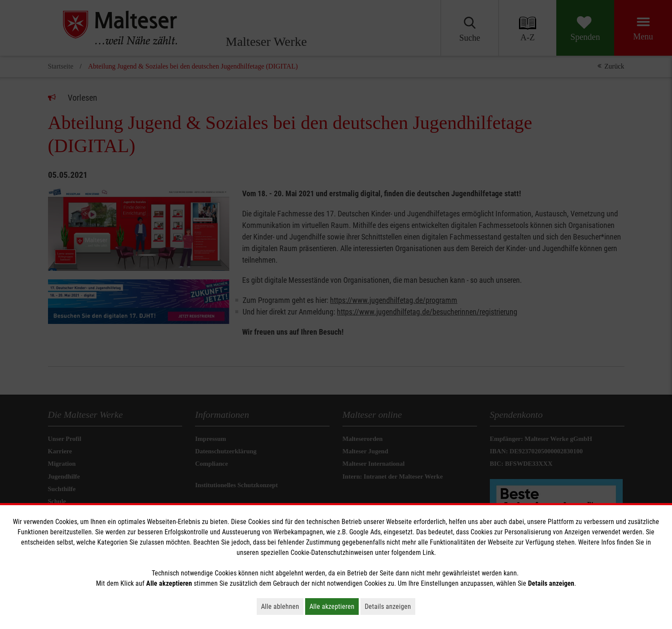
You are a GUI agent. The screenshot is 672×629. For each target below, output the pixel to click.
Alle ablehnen (282, 606)
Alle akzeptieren (334, 606)
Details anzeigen (390, 606)
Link (428, 553)
